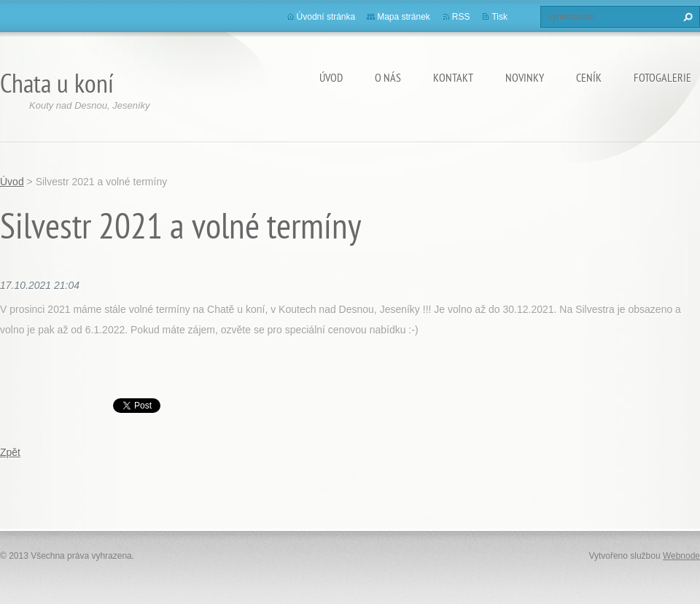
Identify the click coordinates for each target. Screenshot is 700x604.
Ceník (589, 77)
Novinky (525, 77)
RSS (461, 17)
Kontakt (453, 77)
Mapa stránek (404, 17)
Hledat (686, 17)
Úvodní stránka (326, 17)
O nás (388, 77)
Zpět (10, 452)
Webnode (681, 556)
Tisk (499, 17)
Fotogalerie (662, 77)
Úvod (331, 77)
